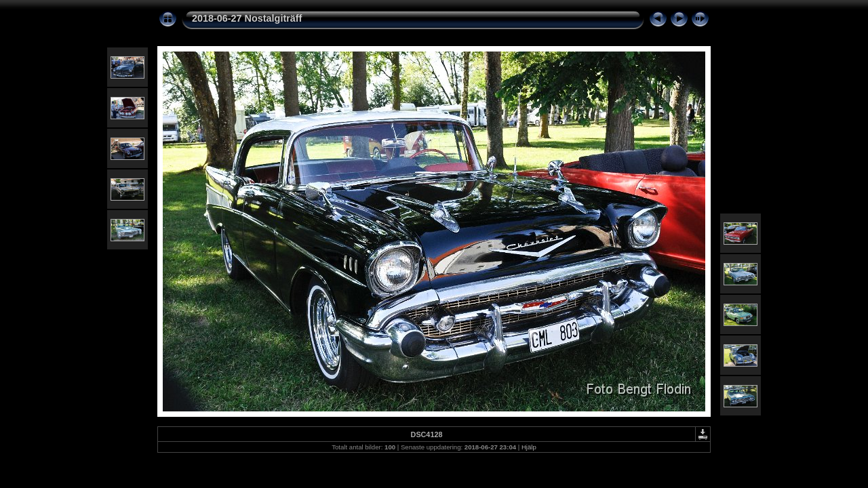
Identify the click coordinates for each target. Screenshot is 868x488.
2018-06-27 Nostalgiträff (247, 18)
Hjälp (529, 447)
